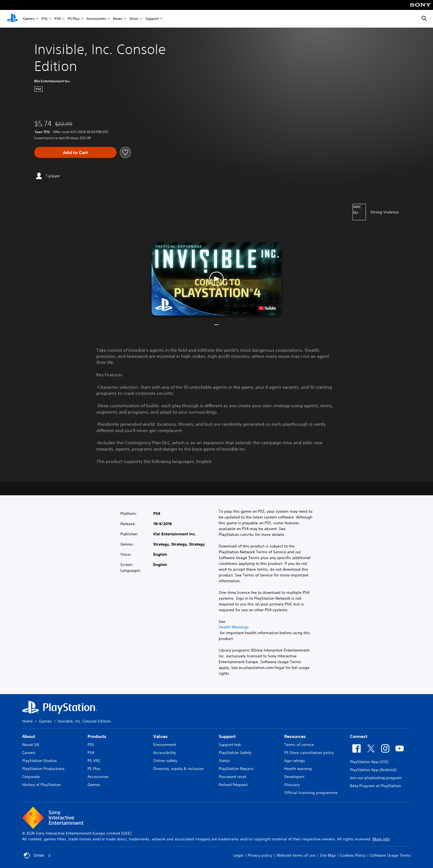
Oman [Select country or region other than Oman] (37, 856)
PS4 (58, 19)
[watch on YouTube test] (267, 308)
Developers (294, 777)
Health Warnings (234, 627)
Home (27, 721)
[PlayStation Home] (12, 19)
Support (152, 19)
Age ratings (295, 761)
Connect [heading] (359, 736)
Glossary (292, 785)
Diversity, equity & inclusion (178, 769)
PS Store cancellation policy (309, 753)
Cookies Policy (353, 855)
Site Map (328, 855)
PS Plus (74, 19)
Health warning (298, 769)
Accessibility (165, 753)
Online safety (165, 761)
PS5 (44, 19)
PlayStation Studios (39, 761)
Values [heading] (160, 736)
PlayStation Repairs (236, 769)
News (118, 19)
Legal (238, 855)
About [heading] (29, 736)
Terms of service (299, 745)
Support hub (230, 745)
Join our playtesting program (376, 778)
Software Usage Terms (390, 855)
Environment (165, 745)
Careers (29, 753)
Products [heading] (97, 736)
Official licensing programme (311, 793)
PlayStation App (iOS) (369, 762)
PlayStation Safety (235, 753)
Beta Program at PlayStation (375, 786)
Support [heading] (227, 736)
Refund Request (233, 785)
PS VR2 (94, 761)
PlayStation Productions (43, 769)
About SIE (31, 745)
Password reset (233, 777)
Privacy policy (260, 855)
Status (224, 761)
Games (29, 19)
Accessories (96, 19)
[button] (216, 279)
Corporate (31, 777)
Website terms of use (296, 855)
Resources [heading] (295, 736)
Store (134, 19)
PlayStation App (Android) (373, 770)
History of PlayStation (41, 785)
